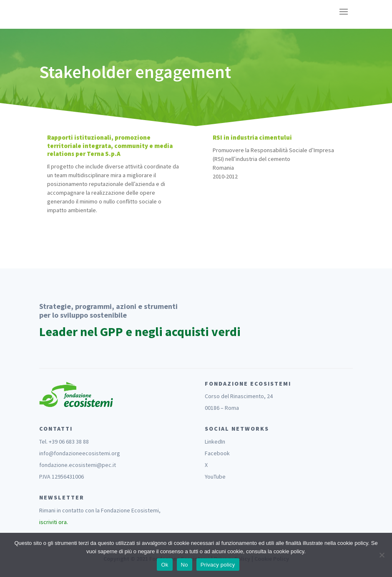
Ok (165, 565)
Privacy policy (218, 565)
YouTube (215, 477)
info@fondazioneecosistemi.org (80, 453)
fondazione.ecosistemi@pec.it (78, 465)
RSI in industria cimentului (252, 137)
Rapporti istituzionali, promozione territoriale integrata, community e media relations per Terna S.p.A (110, 146)
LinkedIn (215, 442)
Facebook (217, 453)
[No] (382, 555)
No (185, 565)
